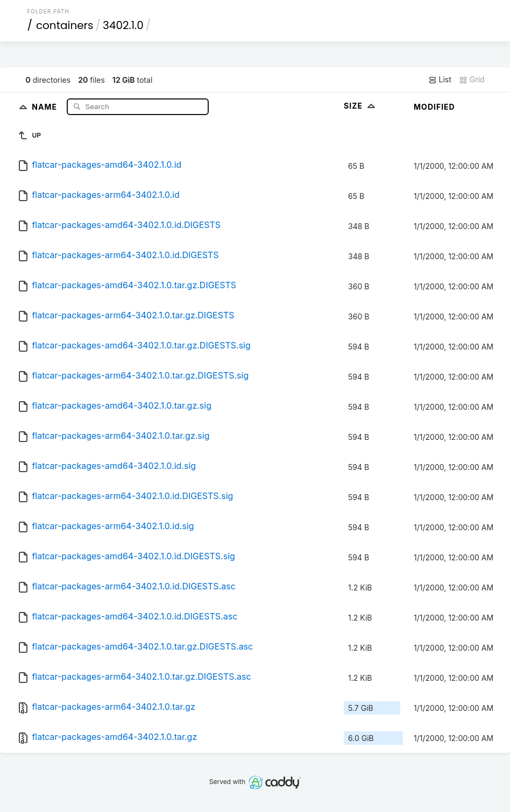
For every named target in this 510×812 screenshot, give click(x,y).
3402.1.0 (123, 25)
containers (65, 25)
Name (45, 106)
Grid (472, 80)
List (440, 80)
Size (361, 106)
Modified (434, 107)
